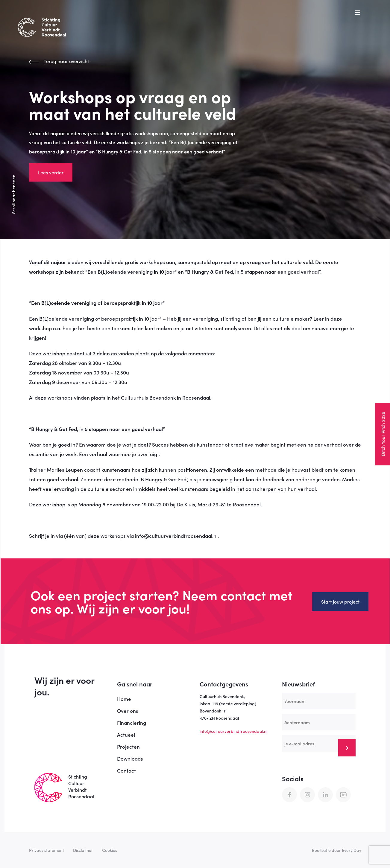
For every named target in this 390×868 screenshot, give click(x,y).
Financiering (132, 723)
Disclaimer (83, 850)
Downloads (130, 759)
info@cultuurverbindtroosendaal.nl (233, 731)
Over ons (128, 711)
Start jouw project (340, 601)
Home (124, 699)
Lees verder (51, 172)
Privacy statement (47, 850)
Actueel (126, 735)
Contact (126, 770)
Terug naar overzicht (59, 61)
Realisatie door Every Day (337, 850)
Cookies (110, 850)
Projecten (128, 747)
